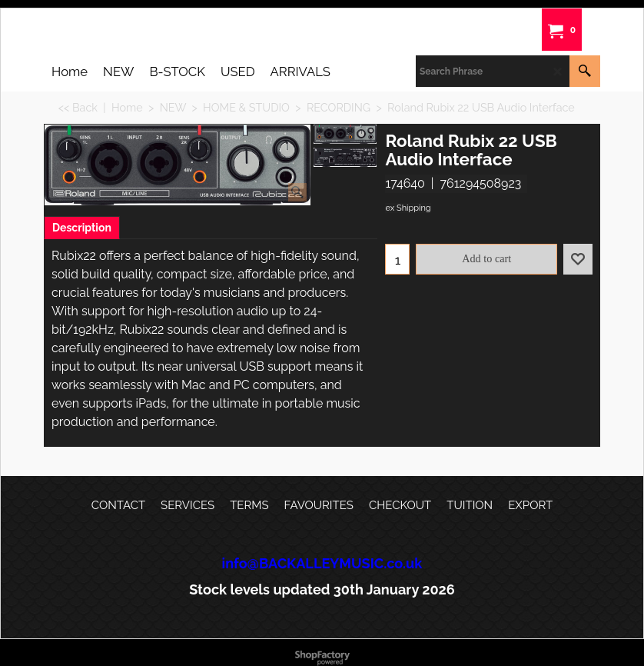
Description (82, 228)
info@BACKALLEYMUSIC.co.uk (322, 563)
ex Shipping (408, 208)
